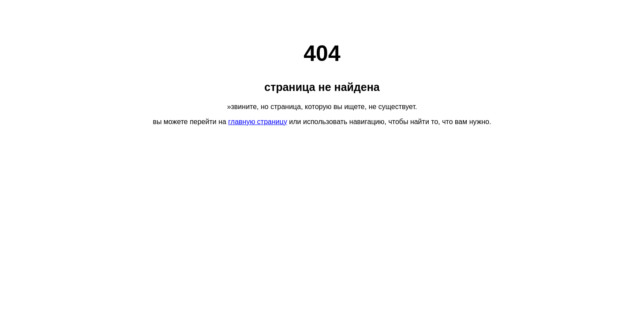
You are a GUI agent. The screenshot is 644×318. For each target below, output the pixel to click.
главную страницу (258, 122)
